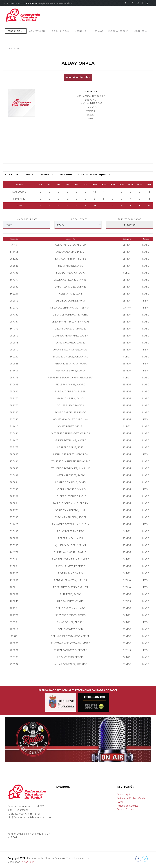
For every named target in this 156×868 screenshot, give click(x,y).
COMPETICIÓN (38, 31)
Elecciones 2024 (118, 31)
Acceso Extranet (126, 809)
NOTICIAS (98, 31)
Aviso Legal (123, 795)
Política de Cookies (128, 806)
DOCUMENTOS (61, 31)
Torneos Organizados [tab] (57, 175)
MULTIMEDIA (140, 31)
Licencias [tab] (12, 175)
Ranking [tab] (30, 175)
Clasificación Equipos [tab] (94, 175)
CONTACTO (14, 49)
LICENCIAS (81, 31)
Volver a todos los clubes (78, 77)
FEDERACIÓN (16, 31)
